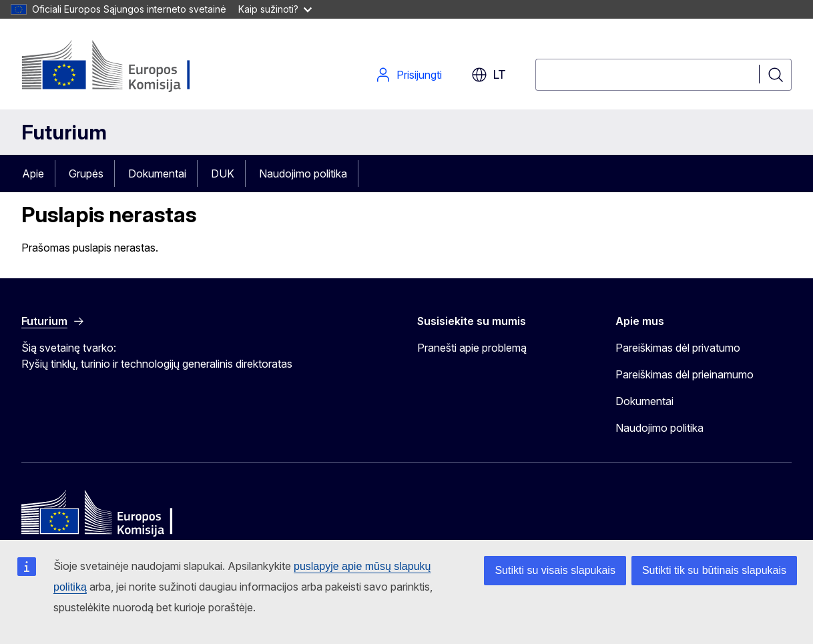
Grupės (86, 174)
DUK (223, 174)
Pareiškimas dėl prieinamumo (685, 374)
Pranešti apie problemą (472, 348)
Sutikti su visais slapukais (555, 570)
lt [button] (489, 75)
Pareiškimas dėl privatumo (678, 348)
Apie (33, 174)
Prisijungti (409, 75)
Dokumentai (157, 174)
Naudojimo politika (303, 174)
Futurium (64, 132)
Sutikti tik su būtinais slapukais (714, 570)
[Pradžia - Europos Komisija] (129, 67)
